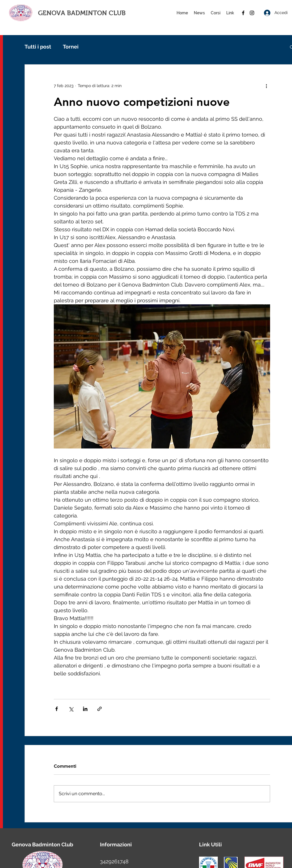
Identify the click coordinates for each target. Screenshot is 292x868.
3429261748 (114, 861)
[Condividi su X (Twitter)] (71, 709)
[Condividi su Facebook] (57, 709)
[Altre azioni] (267, 86)
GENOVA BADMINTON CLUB (82, 13)
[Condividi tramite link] (100, 709)
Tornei (71, 47)
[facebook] (243, 13)
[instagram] (252, 13)
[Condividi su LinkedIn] (85, 709)
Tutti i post (38, 47)
